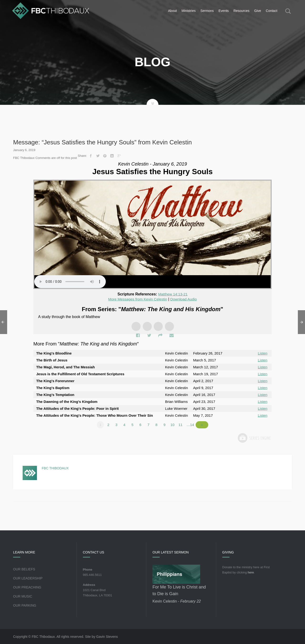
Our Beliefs (24, 569)
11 (183, 424)
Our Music (23, 596)
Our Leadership (28, 578)
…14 (193, 424)
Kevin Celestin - (177, 601)
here (251, 572)
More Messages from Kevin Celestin (137, 299)
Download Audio (185, 299)
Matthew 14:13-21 (173, 294)
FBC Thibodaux (55, 468)
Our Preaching (27, 587)
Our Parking (25, 605)
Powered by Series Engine (254, 438)
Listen (263, 353)
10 (175, 424)
